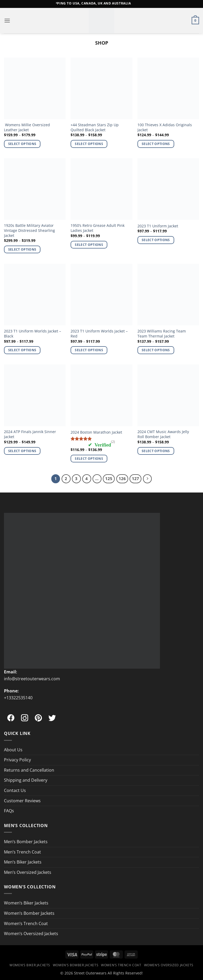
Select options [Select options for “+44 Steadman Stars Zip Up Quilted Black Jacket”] (89, 144)
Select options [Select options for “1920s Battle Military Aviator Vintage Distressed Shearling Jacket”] (22, 249)
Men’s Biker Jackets (23, 862)
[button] (7, 20)
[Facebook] (11, 715)
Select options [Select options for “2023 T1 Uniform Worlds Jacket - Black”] (22, 350)
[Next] (147, 479)
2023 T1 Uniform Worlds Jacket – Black (33, 334)
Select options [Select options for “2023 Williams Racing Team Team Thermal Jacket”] (156, 350)
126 (122, 479)
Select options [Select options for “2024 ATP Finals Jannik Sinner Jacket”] (22, 451)
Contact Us (15, 790)
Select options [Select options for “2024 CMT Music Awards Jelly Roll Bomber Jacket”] (156, 451)
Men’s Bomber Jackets (26, 842)
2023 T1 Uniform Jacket (158, 226)
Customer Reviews (22, 801)
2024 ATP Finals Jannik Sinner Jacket (30, 434)
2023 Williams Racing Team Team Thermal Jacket (162, 334)
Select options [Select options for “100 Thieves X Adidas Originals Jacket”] (156, 144)
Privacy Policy (17, 760)
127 (135, 479)
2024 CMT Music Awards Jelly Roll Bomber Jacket (163, 434)
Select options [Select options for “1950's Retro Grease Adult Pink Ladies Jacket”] (89, 245)
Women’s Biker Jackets (26, 903)
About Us (13, 750)
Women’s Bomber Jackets (29, 913)
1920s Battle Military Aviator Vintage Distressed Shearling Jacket (29, 230)
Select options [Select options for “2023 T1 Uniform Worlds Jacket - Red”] (89, 350)
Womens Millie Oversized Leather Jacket (27, 127)
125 (109, 479)
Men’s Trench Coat (22, 852)
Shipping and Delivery (26, 780)
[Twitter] (52, 715)
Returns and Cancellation (29, 770)
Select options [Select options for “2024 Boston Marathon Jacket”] (89, 459)
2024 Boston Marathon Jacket (96, 432)
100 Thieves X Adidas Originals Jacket (165, 127)
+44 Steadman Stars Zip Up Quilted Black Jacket (95, 127)
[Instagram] (25, 715)
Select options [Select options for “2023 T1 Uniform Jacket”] (156, 240)
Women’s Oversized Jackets (31, 934)
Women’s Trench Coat (26, 923)
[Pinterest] (38, 715)
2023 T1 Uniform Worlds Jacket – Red (99, 334)
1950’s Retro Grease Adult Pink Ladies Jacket (98, 228)
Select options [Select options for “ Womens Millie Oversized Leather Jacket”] (22, 144)
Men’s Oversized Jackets (28, 872)
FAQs (9, 811)
